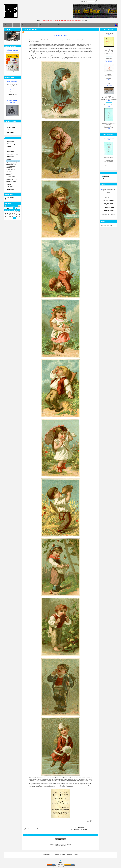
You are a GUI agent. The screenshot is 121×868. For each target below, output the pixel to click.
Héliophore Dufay (11, 165)
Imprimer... (84, 830)
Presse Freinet (11, 176)
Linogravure (10, 171)
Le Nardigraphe (11, 173)
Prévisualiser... (76, 830)
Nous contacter (10, 197)
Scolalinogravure (12, 95)
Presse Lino (10, 178)
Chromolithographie (14, 161)
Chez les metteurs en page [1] (12, 85)
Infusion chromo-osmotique (11, 167)
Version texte (10, 199)
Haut (60, 862)
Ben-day (9, 159)
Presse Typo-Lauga (12, 180)
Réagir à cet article (60, 839)
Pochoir (12, 92)
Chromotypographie (12, 163)
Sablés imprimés (11, 181)
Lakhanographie (11, 169)
